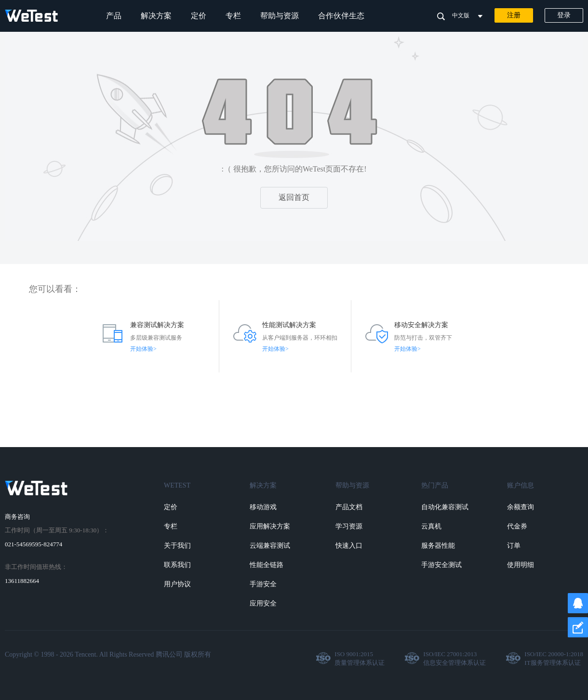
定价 (199, 16)
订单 (514, 546)
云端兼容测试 (270, 546)
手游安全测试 (441, 565)
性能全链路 (267, 565)
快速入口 (349, 546)
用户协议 (177, 584)
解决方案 (156, 16)
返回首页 (294, 197)
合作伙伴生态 (341, 16)
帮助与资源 (280, 16)
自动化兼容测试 (445, 507)
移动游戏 (263, 507)
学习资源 (349, 526)
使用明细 (521, 565)
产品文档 (349, 507)
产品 (114, 16)
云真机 (431, 526)
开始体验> (143, 349)
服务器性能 (438, 546)
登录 (564, 15)
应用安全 (263, 603)
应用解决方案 (270, 526)
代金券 (517, 526)
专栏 (233, 16)
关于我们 (177, 546)
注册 (514, 15)
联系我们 (177, 565)
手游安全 (263, 584)
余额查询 (521, 507)
